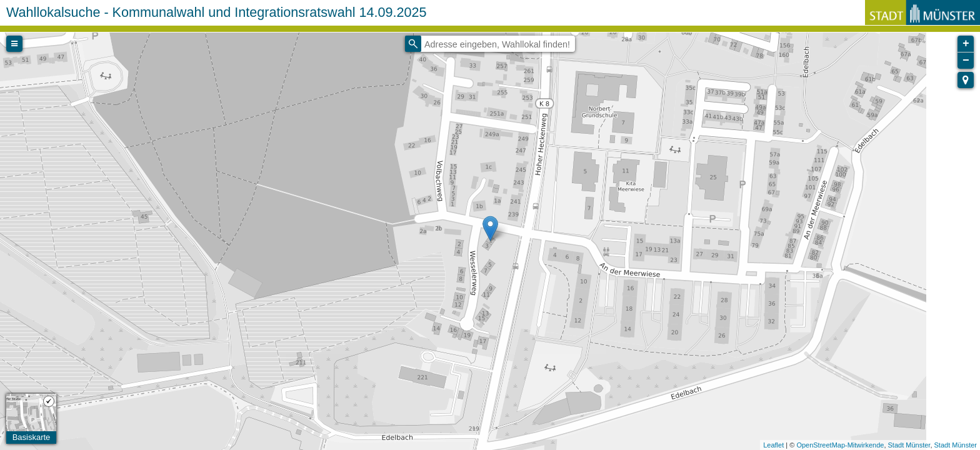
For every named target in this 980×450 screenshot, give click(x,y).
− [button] (966, 61)
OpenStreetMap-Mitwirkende (840, 445)
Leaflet (773, 445)
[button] (966, 80)
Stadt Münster (909, 445)
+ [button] (966, 44)
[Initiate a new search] (413, 44)
